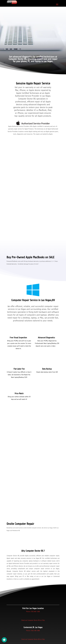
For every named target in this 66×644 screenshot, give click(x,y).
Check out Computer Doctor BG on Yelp (33, 622)
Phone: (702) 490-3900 (33, 632)
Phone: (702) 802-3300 (33, 612)
